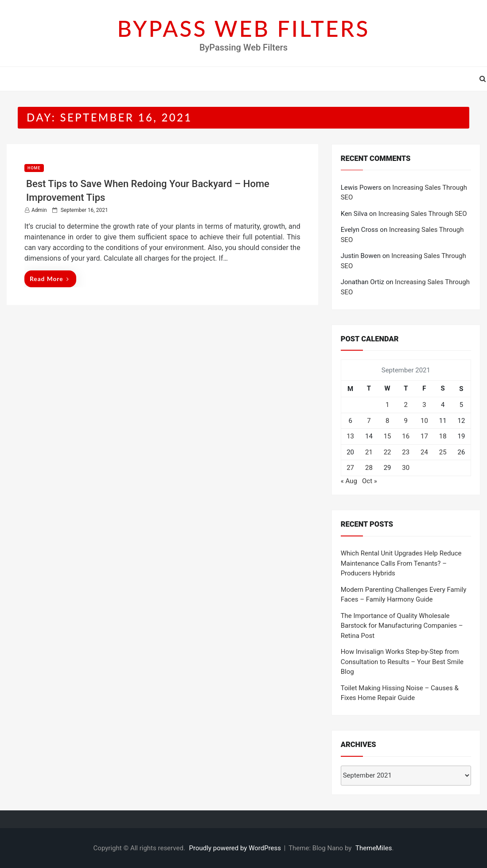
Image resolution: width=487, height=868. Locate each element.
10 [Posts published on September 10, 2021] (424, 421)
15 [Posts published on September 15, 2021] (388, 436)
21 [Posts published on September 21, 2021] (369, 452)
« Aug (349, 481)
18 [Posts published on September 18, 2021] (443, 436)
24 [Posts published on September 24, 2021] (424, 452)
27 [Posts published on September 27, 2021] (350, 468)
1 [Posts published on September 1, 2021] (387, 405)
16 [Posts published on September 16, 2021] (406, 436)
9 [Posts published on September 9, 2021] (406, 421)
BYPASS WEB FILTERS (244, 28)
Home (34, 168)
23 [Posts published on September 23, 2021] (406, 452)
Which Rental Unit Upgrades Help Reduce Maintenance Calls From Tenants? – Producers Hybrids (401, 563)
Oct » (370, 481)
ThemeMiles (374, 848)
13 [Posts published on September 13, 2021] (350, 436)
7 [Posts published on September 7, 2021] (369, 421)
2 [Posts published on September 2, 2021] (406, 405)
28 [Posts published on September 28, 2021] (369, 468)
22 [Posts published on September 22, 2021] (388, 452)
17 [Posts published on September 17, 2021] (424, 436)
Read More (49, 279)
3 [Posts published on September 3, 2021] (424, 405)
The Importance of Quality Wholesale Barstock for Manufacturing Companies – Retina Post (402, 626)
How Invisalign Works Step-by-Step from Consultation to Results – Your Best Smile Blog (402, 662)
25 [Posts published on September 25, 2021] (443, 452)
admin (39, 210)
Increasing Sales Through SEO (423, 214)
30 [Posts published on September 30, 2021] (406, 468)
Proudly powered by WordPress (236, 848)
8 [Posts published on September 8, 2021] (387, 421)
